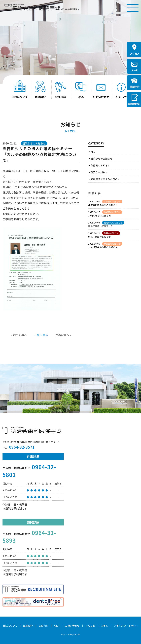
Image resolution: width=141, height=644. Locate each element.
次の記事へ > (63, 335)
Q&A (57, 626)
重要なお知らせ (99, 172)
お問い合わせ (72, 626)
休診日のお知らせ (100, 165)
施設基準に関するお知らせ (105, 179)
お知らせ (90, 626)
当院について (10, 626)
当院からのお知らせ (101, 159)
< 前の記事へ (19, 335)
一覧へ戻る (41, 335)
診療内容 (44, 626)
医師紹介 (28, 626)
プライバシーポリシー (126, 626)
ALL (93, 152)
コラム (104, 626)
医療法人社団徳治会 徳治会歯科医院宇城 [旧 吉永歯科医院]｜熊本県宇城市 (32, 7)
